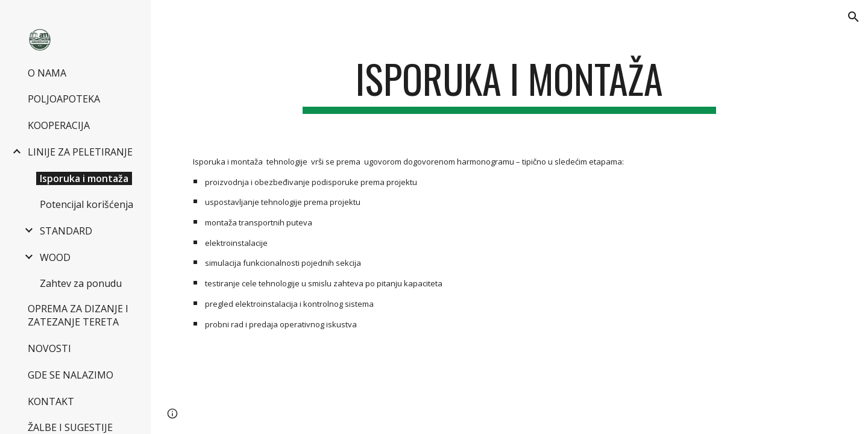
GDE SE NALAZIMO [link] (71, 375)
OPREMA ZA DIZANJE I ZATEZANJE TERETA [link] (78, 315)
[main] (509, 85)
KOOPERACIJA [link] (59, 125)
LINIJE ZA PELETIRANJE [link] (80, 152)
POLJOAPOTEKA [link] (64, 99)
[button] (854, 17)
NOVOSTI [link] (49, 348)
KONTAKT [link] (51, 401)
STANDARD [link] (66, 231)
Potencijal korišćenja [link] (86, 204)
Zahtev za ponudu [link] (81, 283)
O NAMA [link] (47, 73)
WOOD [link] (55, 257)
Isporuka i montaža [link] (84, 178)
